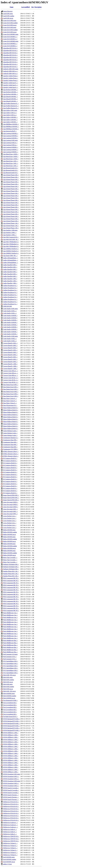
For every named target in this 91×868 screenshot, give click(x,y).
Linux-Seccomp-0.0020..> (11, 502)
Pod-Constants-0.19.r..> (10, 657)
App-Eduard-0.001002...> (10, 97)
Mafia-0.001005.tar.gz (9, 555)
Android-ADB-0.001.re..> (11, 71)
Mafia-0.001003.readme (10, 539)
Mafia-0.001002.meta (9, 530)
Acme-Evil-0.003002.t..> (10, 46)
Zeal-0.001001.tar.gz (9, 862)
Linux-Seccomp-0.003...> (10, 509)
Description (38, 7)
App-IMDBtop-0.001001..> (11, 124)
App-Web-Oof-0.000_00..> (11, 239)
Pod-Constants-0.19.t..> (10, 659)
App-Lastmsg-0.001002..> (11, 133)
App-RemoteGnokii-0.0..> (11, 168)
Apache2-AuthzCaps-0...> (11, 83)
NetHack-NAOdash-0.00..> (11, 564)
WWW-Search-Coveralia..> (11, 788)
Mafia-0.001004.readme (10, 546)
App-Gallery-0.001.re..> (10, 113)
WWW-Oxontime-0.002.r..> (11, 783)
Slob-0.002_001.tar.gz (9, 691)
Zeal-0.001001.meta (9, 857)
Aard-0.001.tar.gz (8, 18)
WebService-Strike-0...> (10, 829)
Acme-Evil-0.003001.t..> (10, 39)
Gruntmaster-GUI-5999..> (11, 449)
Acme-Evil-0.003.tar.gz (10, 32)
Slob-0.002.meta (8, 684)
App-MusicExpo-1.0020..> (11, 154)
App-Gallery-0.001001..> (10, 117)
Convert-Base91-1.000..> (10, 364)
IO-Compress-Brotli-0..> (10, 458)
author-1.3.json (7, 864)
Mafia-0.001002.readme (10, 532)
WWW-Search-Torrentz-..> (11, 795)
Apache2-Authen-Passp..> (11, 76)
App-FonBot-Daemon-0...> (11, 103)
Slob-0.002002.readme (10, 696)
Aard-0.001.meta (8, 14)
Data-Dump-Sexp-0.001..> (11, 385)
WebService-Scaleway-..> (10, 823)
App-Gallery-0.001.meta (10, 110)
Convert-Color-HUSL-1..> (11, 378)
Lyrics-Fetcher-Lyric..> (10, 516)
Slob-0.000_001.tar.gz (9, 675)
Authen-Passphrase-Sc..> (10, 286)
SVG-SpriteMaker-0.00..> (11, 661)
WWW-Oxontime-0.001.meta (12, 774)
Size (33, 7)
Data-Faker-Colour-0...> (10, 398)
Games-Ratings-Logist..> (10, 431)
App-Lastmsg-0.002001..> (11, 147)
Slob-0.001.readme (9, 680)
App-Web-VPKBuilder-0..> (11, 242)
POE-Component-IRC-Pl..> (11, 578)
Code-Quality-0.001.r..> (10, 311)
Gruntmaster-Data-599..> (10, 440)
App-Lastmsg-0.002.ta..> (10, 145)
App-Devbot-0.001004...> (10, 90)
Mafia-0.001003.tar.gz (9, 541)
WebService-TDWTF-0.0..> (11, 836)
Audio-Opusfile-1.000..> (10, 279)
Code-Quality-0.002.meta (10, 336)
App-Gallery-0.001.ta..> (10, 115)
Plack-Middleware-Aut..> (10, 613)
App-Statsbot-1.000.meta (10, 230)
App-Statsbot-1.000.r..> (10, 233)
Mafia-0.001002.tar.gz (9, 534)
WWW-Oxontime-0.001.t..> (11, 779)
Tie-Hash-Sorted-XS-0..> (10, 717)
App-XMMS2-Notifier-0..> (11, 249)
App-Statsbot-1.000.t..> (10, 235)
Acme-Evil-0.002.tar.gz (10, 25)
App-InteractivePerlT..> (10, 131)
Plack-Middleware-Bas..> (10, 640)
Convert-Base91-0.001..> (10, 343)
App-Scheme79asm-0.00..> (11, 175)
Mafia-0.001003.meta (9, 537)
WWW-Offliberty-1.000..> (11, 733)
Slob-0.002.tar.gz (8, 689)
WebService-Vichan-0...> (10, 843)
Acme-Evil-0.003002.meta (11, 41)
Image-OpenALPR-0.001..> (11, 495)
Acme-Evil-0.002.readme (10, 23)
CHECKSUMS (7, 306)
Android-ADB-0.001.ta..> (10, 74)
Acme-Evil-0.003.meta (10, 27)
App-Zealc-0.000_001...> (10, 256)
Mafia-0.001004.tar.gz (9, 548)
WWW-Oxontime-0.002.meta (12, 781)
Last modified (25, 7)
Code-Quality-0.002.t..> (10, 341)
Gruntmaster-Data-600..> (10, 442)
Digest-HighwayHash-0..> (11, 408)
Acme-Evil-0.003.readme (10, 30)
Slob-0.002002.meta (9, 694)
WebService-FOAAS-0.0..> (11, 802)
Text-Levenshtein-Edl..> (10, 703)
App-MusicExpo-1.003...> (11, 161)
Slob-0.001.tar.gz (8, 682)
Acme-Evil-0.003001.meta (11, 34)
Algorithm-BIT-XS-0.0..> (10, 48)
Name (12, 7)
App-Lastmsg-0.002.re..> (10, 143)
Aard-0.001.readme (9, 16)
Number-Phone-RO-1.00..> (11, 571)
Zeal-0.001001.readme (10, 859)
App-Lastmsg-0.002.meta (10, 140)
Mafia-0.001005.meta (9, 551)
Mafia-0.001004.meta (9, 544)
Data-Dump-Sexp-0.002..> (11, 392)
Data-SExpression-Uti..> (10, 405)
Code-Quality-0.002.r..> (10, 339)
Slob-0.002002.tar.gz (9, 698)
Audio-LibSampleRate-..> (11, 258)
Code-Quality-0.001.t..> (10, 313)
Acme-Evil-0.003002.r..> (10, 44)
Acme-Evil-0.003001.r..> (10, 37)
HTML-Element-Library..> (11, 452)
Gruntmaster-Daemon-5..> (11, 438)
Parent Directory (8, 11)
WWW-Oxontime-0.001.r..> (11, 776)
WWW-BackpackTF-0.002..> (12, 719)
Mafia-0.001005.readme (10, 553)
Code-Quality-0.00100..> (10, 316)
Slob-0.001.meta (8, 677)
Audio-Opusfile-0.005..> (10, 265)
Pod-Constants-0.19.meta (10, 654)
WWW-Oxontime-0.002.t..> (11, 786)
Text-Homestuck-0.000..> (10, 700)
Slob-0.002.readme (9, 687)
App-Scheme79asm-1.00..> (11, 223)
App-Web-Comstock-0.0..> (11, 237)
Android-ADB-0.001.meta (11, 69)
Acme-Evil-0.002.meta (10, 21)
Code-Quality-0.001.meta (10, 309)
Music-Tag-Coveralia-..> (10, 558)
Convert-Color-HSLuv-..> (11, 371)
